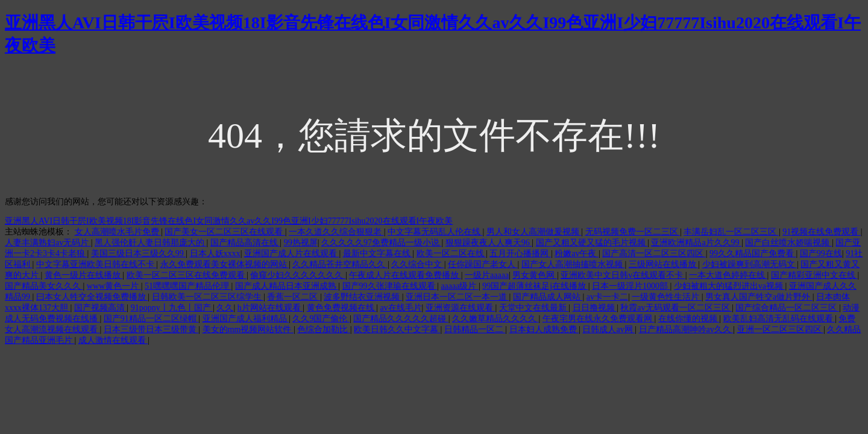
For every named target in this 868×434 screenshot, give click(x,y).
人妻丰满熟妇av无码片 (48, 243)
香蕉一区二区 (294, 297)
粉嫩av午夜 (577, 253)
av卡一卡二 (607, 297)
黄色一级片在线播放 (84, 275)
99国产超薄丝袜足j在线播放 (535, 286)
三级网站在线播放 (664, 264)
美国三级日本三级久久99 (139, 253)
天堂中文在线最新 (534, 308)
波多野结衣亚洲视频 (363, 297)
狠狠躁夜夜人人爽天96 (489, 243)
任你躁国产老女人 (483, 264)
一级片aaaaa (487, 275)
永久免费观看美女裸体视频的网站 (225, 264)
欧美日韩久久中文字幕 (397, 329)
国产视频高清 (101, 308)
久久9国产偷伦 (321, 319)
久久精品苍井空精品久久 (340, 264)
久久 (225, 308)
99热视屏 (301, 243)
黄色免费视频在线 (342, 308)
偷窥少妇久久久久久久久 (298, 275)
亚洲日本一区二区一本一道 (458, 297)
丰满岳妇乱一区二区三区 (731, 232)
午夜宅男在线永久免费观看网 (599, 319)
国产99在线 (821, 253)
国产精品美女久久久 (44, 286)
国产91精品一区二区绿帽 (151, 319)
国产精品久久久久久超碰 (401, 319)
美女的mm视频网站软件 (248, 329)
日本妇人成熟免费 (544, 329)
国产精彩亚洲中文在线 (814, 275)
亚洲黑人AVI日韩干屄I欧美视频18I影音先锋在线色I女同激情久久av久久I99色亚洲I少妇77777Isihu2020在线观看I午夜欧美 (229, 221)
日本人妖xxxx (215, 253)
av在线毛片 (401, 308)
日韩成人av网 (609, 329)
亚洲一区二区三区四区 (781, 329)
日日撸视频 (595, 308)
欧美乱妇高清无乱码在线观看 (779, 319)
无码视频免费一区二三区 (633, 232)
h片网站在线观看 (270, 308)
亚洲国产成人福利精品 (246, 319)
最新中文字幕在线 (378, 253)
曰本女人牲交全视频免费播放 (92, 297)
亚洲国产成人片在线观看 (292, 253)
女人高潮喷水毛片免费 (118, 232)
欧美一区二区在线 (451, 253)
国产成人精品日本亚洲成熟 (287, 286)
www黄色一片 (114, 286)
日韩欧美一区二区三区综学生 (208, 297)
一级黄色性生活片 (667, 297)
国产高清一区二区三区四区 (654, 253)
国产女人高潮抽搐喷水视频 (573, 264)
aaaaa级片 (460, 286)
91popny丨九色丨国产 (172, 308)
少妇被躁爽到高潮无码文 (750, 264)
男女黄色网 (535, 275)
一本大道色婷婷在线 (728, 275)
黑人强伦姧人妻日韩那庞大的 (151, 243)
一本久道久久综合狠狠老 (336, 232)
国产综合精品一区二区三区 (787, 308)
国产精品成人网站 (548, 297)
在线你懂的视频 (689, 319)
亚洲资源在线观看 (461, 308)
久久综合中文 (418, 264)
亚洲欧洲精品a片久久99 (696, 243)
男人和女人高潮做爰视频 (534, 232)
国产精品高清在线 (245, 243)
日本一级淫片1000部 (631, 286)
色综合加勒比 (324, 329)
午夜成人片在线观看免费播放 (405, 275)
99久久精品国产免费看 (753, 253)
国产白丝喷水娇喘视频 (788, 243)
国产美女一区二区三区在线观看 (225, 232)
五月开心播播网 (520, 253)
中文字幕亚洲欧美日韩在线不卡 (96, 264)
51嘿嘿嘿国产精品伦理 (188, 286)
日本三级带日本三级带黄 (151, 329)
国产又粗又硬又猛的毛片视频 (592, 243)
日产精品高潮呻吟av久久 (686, 329)
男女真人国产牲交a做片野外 (759, 297)
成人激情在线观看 (113, 340)
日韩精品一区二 (475, 329)
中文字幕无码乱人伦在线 (435, 232)
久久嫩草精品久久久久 (495, 319)
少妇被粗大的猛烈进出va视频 (730, 286)
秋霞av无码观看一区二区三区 (676, 308)
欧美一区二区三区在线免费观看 (187, 275)
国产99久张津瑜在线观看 (390, 286)
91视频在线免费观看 (822, 232)
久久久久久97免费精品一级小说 (382, 243)
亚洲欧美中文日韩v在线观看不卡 (623, 275)
